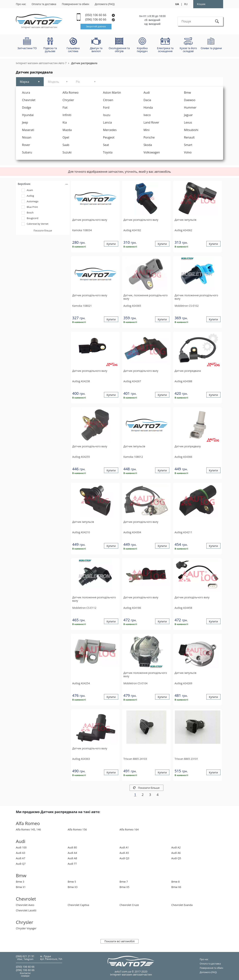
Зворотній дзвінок (96, 26)
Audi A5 (124, 853)
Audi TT (72, 864)
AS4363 (81, 759)
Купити (111, 244)
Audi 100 (21, 847)
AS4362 (183, 230)
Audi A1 (124, 847)
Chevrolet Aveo (25, 905)
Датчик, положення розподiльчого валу (146, 297)
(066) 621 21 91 (25, 956)
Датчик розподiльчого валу (90, 220)
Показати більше (146, 788)
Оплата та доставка (44, 4)
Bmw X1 (21, 887)
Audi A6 (176, 853)
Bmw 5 (72, 882)
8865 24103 (135, 759)
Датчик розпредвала (188, 371)
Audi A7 (21, 858)
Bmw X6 (176, 887)
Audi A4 (72, 853)
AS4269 (183, 683)
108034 (82, 230)
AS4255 (81, 457)
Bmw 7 (124, 882)
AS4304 (132, 532)
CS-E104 (135, 683)
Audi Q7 (21, 864)
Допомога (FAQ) (105, 4)
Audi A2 (176, 847)
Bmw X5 (124, 887)
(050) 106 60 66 (100, 15)
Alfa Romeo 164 (129, 829)
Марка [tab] (24, 82)
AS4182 (132, 230)
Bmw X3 (73, 887)
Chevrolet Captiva (79, 905)
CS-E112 (84, 608)
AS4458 (183, 608)
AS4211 (183, 532)
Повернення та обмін (75, 4)
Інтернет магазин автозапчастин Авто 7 (41, 63)
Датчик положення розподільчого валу (196, 297)
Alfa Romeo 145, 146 (28, 829)
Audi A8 (72, 858)
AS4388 (183, 381)
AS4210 (81, 532)
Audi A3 (21, 853)
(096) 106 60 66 (100, 20)
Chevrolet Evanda (182, 905)
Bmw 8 (176, 882)
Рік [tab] (78, 82)
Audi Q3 (124, 858)
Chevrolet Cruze (129, 905)
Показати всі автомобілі (119, 941)
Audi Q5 (176, 858)
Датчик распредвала (84, 63)
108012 (133, 457)
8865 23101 (186, 759)
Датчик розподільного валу (90, 371)
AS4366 (183, 457)
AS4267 (132, 381)
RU (186, 4)
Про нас (21, 4)
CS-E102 (187, 306)
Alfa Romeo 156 (77, 829)
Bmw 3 (20, 882)
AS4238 (81, 381)
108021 (82, 306)
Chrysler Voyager (26, 928)
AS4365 (132, 306)
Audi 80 (72, 847)
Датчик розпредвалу (188, 446)
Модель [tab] (53, 82)
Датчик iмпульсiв (185, 220)
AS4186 (132, 608)
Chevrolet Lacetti (26, 910)
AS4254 (81, 683)
